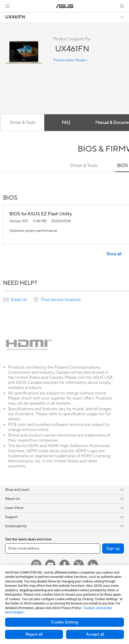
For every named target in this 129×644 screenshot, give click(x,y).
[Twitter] (79, 565)
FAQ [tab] (66, 123)
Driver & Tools (84, 166)
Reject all (34, 634)
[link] (65, 6)
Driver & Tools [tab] (23, 123)
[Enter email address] (53, 548)
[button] (7, 6)
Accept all (95, 634)
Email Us (19, 300)
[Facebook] (64, 565)
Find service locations (61, 300)
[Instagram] (36, 565)
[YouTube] (50, 565)
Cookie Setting (64, 622)
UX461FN (15, 17)
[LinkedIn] (93, 565)
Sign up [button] (113, 548)
